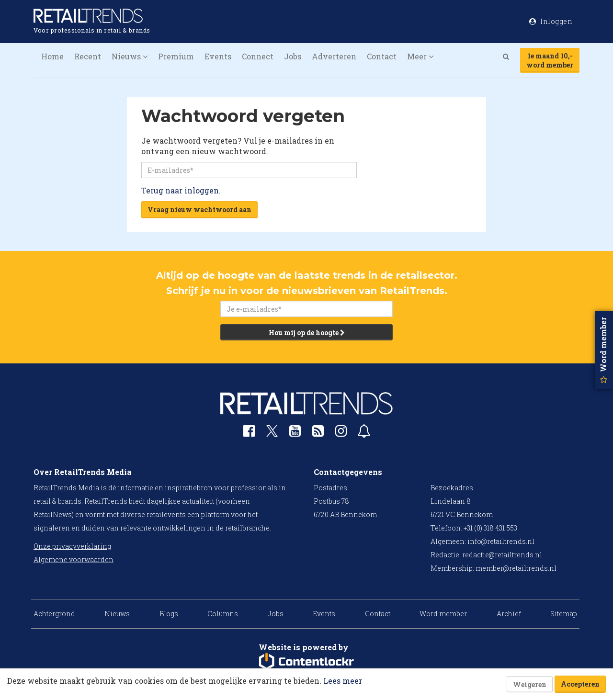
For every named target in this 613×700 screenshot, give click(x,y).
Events (218, 56)
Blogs (169, 614)
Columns (223, 614)
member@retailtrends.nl (516, 568)
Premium (176, 56)
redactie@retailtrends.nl (502, 555)
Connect (258, 56)
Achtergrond (54, 614)
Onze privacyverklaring (72, 546)
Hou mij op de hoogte (307, 333)
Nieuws (117, 614)
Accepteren (580, 684)
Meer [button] (420, 56)
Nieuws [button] (130, 56)
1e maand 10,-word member (550, 60)
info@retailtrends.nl (501, 541)
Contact (382, 56)
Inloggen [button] (551, 21)
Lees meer (343, 681)
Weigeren (530, 684)
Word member (443, 614)
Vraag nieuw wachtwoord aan (199, 209)
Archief (509, 614)
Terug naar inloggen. (181, 190)
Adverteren (334, 56)
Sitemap (564, 614)
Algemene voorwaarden (74, 559)
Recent (88, 56)
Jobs (293, 56)
